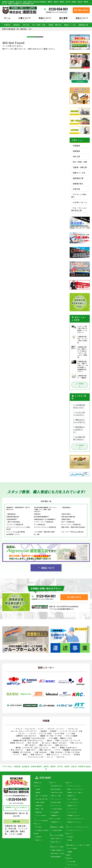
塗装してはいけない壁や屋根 (56, 835)
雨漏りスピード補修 (56, 796)
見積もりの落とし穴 (56, 842)
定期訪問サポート (56, 815)
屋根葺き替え (78, 184)
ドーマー (17, 754)
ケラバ (58, 750)
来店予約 (68, 855)
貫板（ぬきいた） (46, 750)
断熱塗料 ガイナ (72, 796)
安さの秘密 (39, 827)
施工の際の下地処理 (56, 802)
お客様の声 (39, 837)
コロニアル (60, 757)
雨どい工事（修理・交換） (42, 799)
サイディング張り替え (79, 196)
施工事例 (63, 18)
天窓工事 (77, 189)
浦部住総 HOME (38, 783)
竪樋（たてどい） (53, 754)
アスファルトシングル (36, 757)
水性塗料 (53, 731)
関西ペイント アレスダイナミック (76, 789)
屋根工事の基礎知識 (56, 857)
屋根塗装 (17, 25)
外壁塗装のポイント (56, 822)
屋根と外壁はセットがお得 (58, 853)
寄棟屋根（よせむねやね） (73, 750)
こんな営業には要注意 (57, 830)
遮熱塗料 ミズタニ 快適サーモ (76, 792)
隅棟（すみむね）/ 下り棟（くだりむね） (66, 752)
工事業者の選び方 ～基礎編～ (57, 827)
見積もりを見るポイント (57, 838)
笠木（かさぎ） (33, 743)
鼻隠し (25, 754)
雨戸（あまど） (31, 745)
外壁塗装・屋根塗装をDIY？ (58, 850)
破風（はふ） (32, 750)
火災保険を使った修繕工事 (42, 830)
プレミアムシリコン (72, 812)
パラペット (67, 754)
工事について (25, 18)
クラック (19, 729)
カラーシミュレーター (57, 799)
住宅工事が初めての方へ (57, 786)
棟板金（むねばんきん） (69, 748)
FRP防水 (77, 754)
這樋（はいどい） (62, 745)
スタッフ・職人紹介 (73, 848)
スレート (50, 757)
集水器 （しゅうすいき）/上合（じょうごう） (32, 748)
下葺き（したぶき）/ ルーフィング (68, 740)
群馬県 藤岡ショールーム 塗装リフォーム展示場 (78, 845)
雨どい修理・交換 (39, 25)
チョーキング (30, 729)
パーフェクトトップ (73, 809)
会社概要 (70, 840)
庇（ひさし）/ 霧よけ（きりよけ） (55, 743)
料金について (45, 18)
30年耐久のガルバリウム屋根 (56, 847)
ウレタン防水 (59, 733)
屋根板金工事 (83, 25)
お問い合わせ (69, 858)
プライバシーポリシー (73, 865)
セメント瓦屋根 (72, 736)
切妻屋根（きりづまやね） (22, 752)
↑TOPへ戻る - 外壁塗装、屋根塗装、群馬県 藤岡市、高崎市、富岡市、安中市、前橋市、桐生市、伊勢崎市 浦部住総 (46, 768)
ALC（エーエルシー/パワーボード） (24, 731)
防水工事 (26, 25)
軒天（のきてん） (17, 750)
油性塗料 (44, 731)
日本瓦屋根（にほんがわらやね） (34, 738)
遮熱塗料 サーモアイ (73, 806)
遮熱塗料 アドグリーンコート (75, 822)
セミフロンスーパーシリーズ (75, 830)
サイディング (73, 729)
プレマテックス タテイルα (74, 786)
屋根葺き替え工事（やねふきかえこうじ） (29, 740)
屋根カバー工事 (40, 809)
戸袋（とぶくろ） (77, 743)
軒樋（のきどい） (37, 754)
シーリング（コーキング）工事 (71, 731)
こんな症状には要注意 (57, 809)
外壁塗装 (7, 25)
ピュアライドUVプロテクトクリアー (76, 819)
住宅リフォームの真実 (55, 819)
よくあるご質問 (72, 862)
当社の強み (70, 837)
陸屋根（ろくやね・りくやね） (52, 736)
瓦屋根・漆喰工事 (55, 25)
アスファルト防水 (45, 733)
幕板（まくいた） (46, 745)
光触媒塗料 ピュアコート (74, 815)
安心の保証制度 (55, 812)
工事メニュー (38, 786)
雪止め (50, 740)
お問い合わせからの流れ (57, 792)
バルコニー (22, 733)
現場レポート (39, 840)
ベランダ (32, 733)
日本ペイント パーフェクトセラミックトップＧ (77, 827)
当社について (82, 18)
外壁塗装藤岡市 (80, 467)
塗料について (69, 783)
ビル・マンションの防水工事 (41, 820)
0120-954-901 (58, 9)
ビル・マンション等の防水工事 (79, 209)
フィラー (41, 729)
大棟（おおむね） (41, 752)
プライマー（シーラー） (56, 729)
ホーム (7, 18)
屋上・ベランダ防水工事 (42, 796)
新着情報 (70, 852)
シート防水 (71, 733)
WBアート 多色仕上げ (73, 799)
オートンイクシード (56, 806)
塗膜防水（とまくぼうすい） (27, 736)
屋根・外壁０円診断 (56, 789)
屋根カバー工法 (70, 25)
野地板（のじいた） (17, 743)
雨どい (55, 748)
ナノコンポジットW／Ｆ (73, 802)
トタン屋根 (53, 738)
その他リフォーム (80, 202)
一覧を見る (80, 385)
